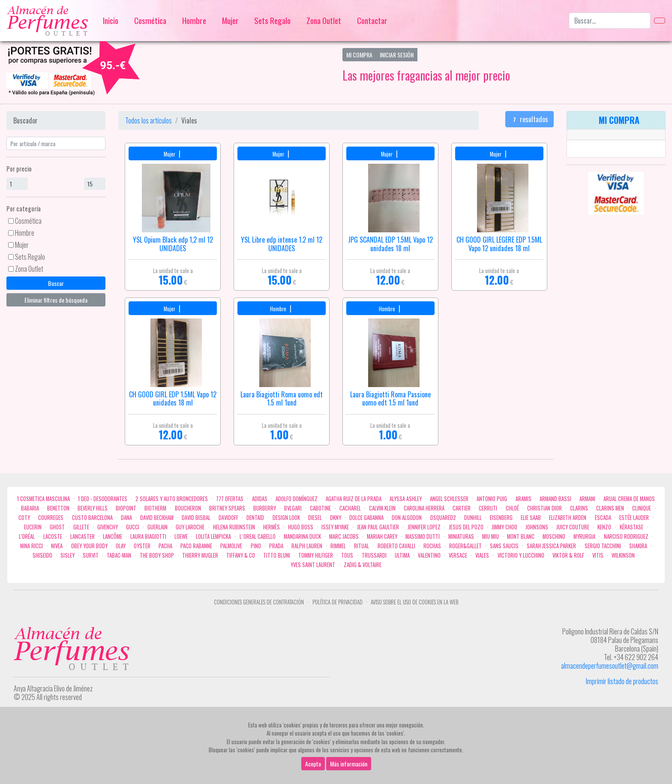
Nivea (57, 546)
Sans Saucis (504, 546)
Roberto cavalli (396, 546)
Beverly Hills (93, 508)
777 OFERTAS (230, 499)
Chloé (512, 508)
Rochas (432, 546)
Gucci (133, 527)
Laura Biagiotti (148, 536)
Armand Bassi (555, 499)
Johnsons (537, 527)
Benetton (58, 508)
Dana (126, 518)
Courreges (51, 518)
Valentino (429, 555)
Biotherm (155, 508)
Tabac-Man (119, 555)
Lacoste (53, 536)
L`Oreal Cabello (258, 536)
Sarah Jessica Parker (551, 546)
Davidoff (228, 518)
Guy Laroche (190, 527)
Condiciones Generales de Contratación (259, 602)
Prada (276, 546)
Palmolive (231, 546)
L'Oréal (27, 536)
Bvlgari (293, 508)
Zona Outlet (324, 20)
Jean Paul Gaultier (378, 527)
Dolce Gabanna (366, 518)
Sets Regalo (272, 20)
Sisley (67, 555)
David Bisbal (196, 518)
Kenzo (604, 527)
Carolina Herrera (424, 508)
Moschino (554, 536)
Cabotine (320, 508)
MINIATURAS (461, 536)
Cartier (462, 508)
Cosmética (150, 20)
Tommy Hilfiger (316, 555)
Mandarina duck (302, 536)
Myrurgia (584, 536)
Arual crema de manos (629, 499)
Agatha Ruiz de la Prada (354, 499)
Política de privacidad (337, 602)
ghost (57, 527)
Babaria (30, 508)
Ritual (361, 546)
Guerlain (157, 527)
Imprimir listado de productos (622, 681)
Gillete (81, 527)
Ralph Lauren (307, 546)
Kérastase (631, 527)
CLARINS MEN (610, 508)
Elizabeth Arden (568, 518)
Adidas (260, 499)
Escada (603, 518)
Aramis (523, 499)
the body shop (157, 555)
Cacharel (350, 508)
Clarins (579, 508)
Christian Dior (544, 508)
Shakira (638, 546)
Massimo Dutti (423, 536)
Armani (587, 499)
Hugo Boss (301, 527)
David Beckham (157, 518)
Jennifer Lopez (424, 527)
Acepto (313, 764)
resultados (529, 119)
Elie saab (531, 518)
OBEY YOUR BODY (89, 546)
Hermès (271, 527)
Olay (121, 546)
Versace (458, 555)
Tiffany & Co (241, 555)
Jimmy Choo (504, 527)
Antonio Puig (492, 499)
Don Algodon (407, 518)
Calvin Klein (382, 508)
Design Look (286, 518)
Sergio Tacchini (603, 546)
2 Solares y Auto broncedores (172, 499)
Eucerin (33, 527)
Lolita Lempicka (213, 536)
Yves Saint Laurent (313, 565)
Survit (91, 555)
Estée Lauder (634, 518)
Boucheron (188, 508)
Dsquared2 (443, 518)
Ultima (402, 555)
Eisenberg (501, 518)
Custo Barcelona (92, 518)
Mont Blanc (521, 536)
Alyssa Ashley (406, 499)
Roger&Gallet (465, 546)
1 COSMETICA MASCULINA (43, 499)
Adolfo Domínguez (297, 499)
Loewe (181, 536)
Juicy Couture (573, 527)
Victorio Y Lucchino (521, 555)
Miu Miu (490, 536)
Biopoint (126, 508)
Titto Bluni (277, 555)
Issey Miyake (335, 527)
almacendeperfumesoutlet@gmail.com (610, 666)
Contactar (372, 20)
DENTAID (255, 518)
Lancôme (112, 536)
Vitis (598, 555)
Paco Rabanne (196, 546)
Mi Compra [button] (359, 55)
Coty (24, 518)
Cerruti (488, 508)
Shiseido (42, 555)
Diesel (315, 518)
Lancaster (82, 536)
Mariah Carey (382, 536)
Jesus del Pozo (466, 527)
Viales (482, 555)
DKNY (336, 518)
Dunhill (473, 518)
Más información (349, 764)
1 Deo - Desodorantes (103, 499)
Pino (256, 546)
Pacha (165, 546)
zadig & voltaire (363, 565)
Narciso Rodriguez (626, 536)
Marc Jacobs (344, 536)
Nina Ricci (31, 546)
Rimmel (338, 546)
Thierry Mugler (200, 555)
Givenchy (108, 527)
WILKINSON (623, 555)
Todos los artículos (148, 120)
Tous (347, 555)
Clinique (642, 508)
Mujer (230, 20)
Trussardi (374, 555)
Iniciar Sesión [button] (397, 55)
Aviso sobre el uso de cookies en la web (414, 602)
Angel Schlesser (449, 499)
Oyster (142, 546)
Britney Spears (227, 508)
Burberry (265, 508)
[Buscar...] (610, 21)
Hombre (194, 20)
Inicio (111, 20)
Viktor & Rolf (568, 555)
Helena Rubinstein (234, 527)
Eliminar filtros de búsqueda (56, 300)
